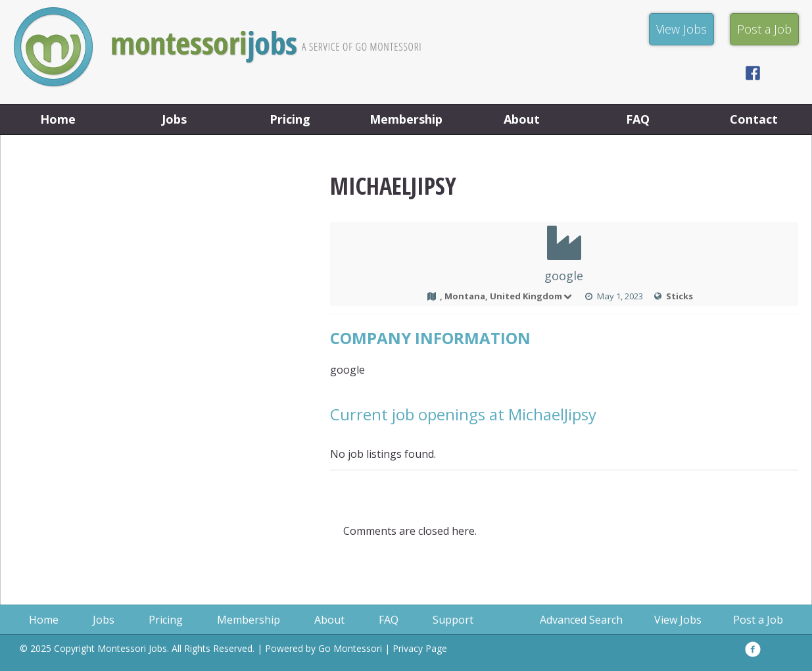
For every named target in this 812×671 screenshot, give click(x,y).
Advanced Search (581, 620)
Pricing (290, 119)
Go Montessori (350, 648)
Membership (406, 119)
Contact (754, 119)
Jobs (174, 119)
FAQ (638, 119)
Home (58, 119)
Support (453, 620)
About (522, 119)
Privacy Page (420, 648)
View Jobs (678, 620)
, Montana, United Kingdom (507, 296)
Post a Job (758, 620)
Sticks (680, 296)
